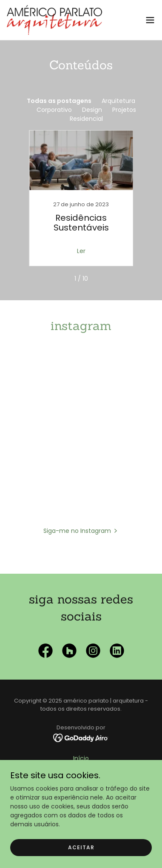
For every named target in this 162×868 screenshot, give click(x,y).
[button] (150, 20)
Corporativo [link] (54, 110)
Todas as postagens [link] (59, 101)
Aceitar (81, 847)
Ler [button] (81, 251)
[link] (54, 20)
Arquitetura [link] (118, 101)
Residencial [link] (86, 119)
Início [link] (81, 758)
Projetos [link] (124, 110)
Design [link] (92, 110)
